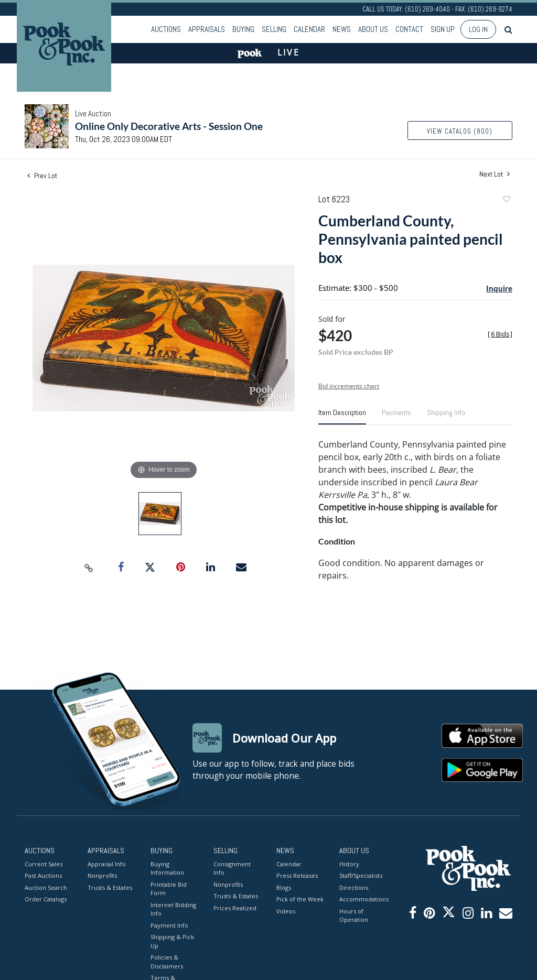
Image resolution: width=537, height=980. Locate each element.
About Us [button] (373, 29)
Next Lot (495, 174)
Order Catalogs (46, 899)
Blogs (284, 888)
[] (500, 334)
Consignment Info (232, 868)
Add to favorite (506, 200)
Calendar (309, 29)
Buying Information (167, 868)
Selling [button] (274, 29)
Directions (354, 888)
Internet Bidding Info (173, 909)
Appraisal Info (107, 864)
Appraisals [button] (207, 29)
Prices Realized (235, 908)
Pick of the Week (300, 899)
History (349, 864)
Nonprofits (102, 875)
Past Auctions (43, 875)
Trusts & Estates (110, 888)
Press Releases (297, 875)
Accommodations (363, 899)
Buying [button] (243, 29)
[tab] (342, 417)
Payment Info (169, 925)
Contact (409, 29)
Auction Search (46, 888)
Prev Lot (42, 176)
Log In (478, 29)
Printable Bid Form (169, 889)
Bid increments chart (349, 386)
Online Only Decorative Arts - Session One (169, 126)
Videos (286, 911)
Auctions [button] (166, 29)
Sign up (443, 29)
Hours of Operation (354, 916)
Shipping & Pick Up (172, 941)
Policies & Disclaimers (167, 962)
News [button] (342, 29)
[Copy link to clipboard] (89, 568)
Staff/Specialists (361, 875)
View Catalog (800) (460, 131)
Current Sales (44, 864)
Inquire (499, 288)
